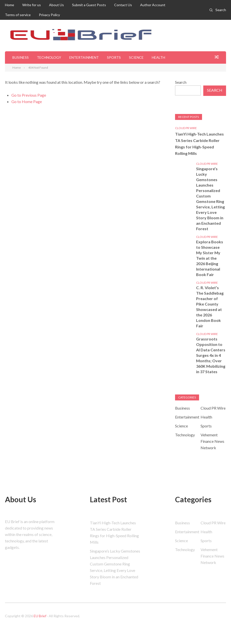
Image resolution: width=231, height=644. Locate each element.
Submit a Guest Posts (89, 5)
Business (21, 57)
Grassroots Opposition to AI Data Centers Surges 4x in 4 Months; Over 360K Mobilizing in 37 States (211, 355)
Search (221, 10)
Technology (49, 57)
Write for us (32, 5)
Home (10, 5)
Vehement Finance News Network (212, 441)
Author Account (153, 5)
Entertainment (84, 57)
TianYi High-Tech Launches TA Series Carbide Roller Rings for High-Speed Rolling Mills (199, 144)
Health (158, 57)
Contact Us (123, 5)
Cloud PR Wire (186, 128)
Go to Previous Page (29, 95)
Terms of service (18, 15)
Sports (114, 57)
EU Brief (40, 616)
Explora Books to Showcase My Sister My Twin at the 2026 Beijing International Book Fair (210, 258)
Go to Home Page (27, 101)
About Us (56, 5)
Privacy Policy (49, 15)
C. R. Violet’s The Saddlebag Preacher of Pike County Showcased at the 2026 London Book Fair (210, 307)
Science (136, 57)
